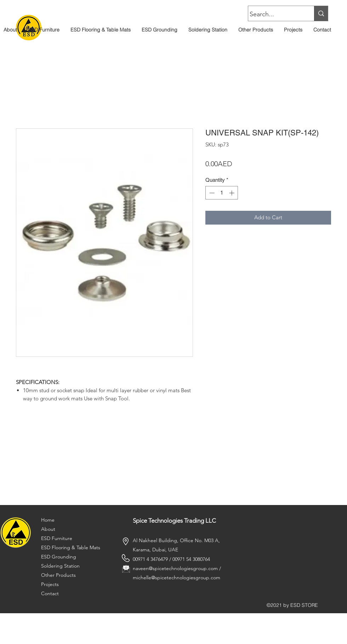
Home (48, 520)
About (48, 529)
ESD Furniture (57, 538)
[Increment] (232, 193)
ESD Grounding (59, 557)
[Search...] (274, 14)
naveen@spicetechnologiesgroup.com (175, 568)
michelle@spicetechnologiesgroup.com (177, 578)
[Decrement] (211, 193)
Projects (50, 584)
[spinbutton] (222, 193)
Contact (50, 593)
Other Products (58, 575)
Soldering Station (60, 566)
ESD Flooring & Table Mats (71, 547)
